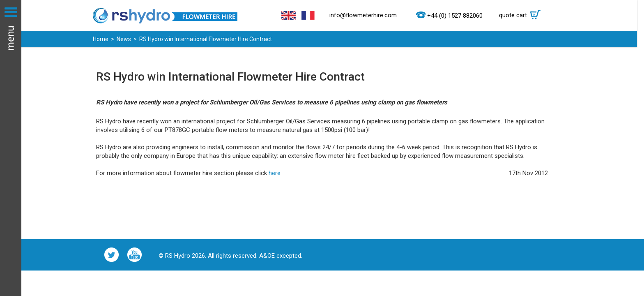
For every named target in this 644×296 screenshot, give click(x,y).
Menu (11, 148)
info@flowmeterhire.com (363, 15)
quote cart (522, 15)
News (124, 39)
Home (101, 39)
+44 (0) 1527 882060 (455, 16)
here (275, 173)
